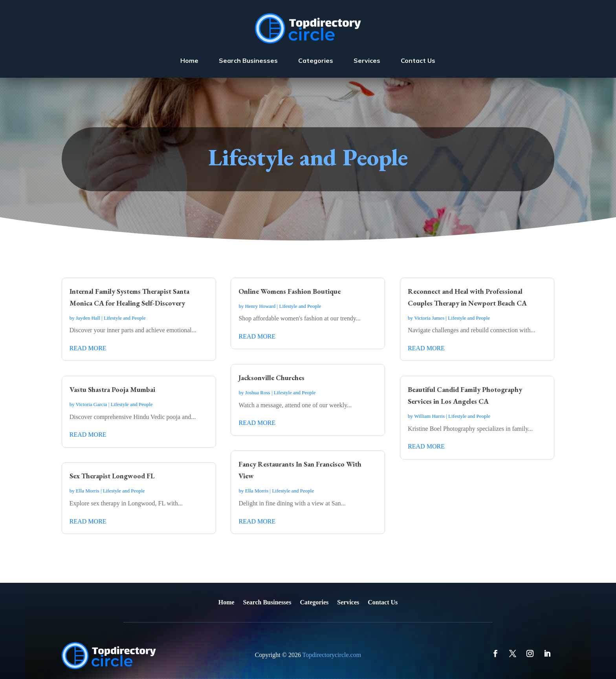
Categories (316, 60)
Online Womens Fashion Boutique (290, 291)
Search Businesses (248, 60)
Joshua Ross (258, 393)
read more (88, 348)
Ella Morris (88, 491)
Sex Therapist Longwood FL (112, 476)
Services (367, 60)
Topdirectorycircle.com (332, 655)
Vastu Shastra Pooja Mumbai (112, 389)
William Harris (429, 416)
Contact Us (418, 60)
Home (189, 60)
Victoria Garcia (92, 404)
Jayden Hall (88, 318)
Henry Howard (260, 306)
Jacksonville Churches (271, 378)
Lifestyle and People (125, 318)
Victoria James (429, 318)
